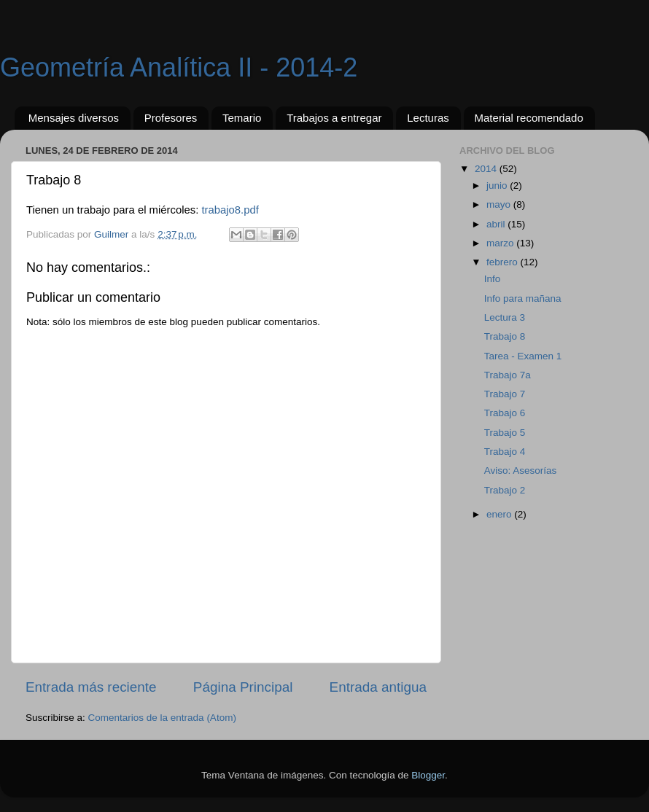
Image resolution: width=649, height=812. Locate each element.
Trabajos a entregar (334, 118)
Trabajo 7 (505, 394)
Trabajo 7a (508, 375)
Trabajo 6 (505, 413)
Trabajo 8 (505, 336)
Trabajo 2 (505, 490)
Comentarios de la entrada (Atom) (162, 718)
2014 (487, 169)
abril (497, 224)
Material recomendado (529, 118)
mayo (500, 204)
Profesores (171, 118)
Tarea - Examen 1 (523, 356)
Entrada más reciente (91, 687)
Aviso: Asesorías (521, 471)
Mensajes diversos (74, 118)
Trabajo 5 (505, 433)
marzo (501, 243)
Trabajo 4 (505, 452)
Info (493, 279)
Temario (242, 118)
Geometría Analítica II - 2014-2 (179, 67)
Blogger (428, 775)
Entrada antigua (378, 687)
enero (500, 514)
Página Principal (243, 687)
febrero (504, 262)
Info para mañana (523, 298)
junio (498, 186)
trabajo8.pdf (230, 210)
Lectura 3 (505, 317)
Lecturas (428, 118)
